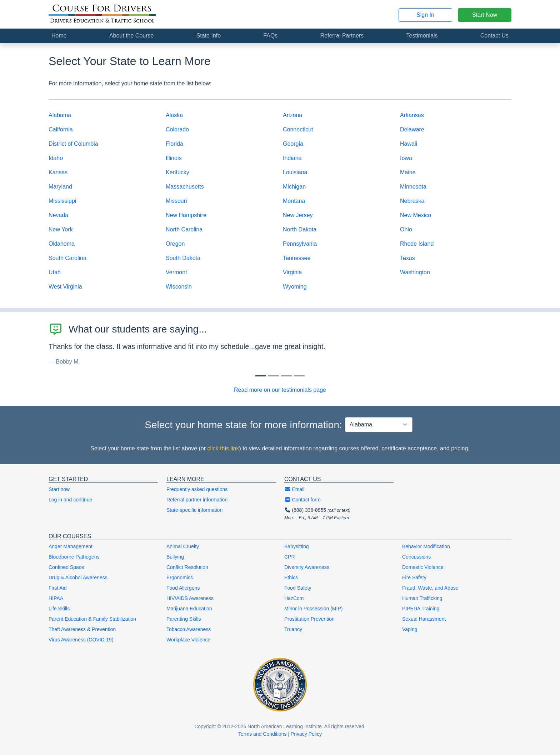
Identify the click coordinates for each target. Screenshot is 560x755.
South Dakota (183, 258)
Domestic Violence (423, 567)
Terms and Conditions (262, 734)
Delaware (412, 129)
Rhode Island (417, 244)
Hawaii (409, 144)
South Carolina (67, 258)
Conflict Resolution (187, 567)
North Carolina (184, 229)
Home (59, 36)
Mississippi (62, 201)
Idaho (56, 158)
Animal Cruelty (183, 546)
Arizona (292, 115)
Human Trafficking (422, 598)
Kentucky (177, 172)
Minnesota (413, 187)
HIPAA (56, 598)
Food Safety (298, 588)
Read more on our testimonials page (280, 390)
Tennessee (297, 258)
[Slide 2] (286, 376)
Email (294, 489)
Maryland (60, 187)
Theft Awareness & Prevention (82, 629)
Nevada (58, 215)
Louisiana (295, 172)
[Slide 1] (274, 376)
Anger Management (71, 546)
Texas (407, 258)
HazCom (294, 598)
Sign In (425, 15)
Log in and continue (70, 500)
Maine (408, 172)
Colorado (177, 129)
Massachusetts (185, 187)
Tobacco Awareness (189, 629)
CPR (290, 557)
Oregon (175, 244)
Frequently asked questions (197, 489)
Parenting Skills (184, 619)
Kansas (58, 172)
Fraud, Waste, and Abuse (430, 588)
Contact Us (494, 36)
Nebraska (412, 201)
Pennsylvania (300, 244)
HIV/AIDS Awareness (190, 598)
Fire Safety (414, 577)
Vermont (176, 272)
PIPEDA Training (421, 609)
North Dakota (300, 229)
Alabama (60, 115)
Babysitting (296, 546)
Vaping (410, 629)
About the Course (132, 36)
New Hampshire (186, 215)
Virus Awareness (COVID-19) (81, 640)
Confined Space (66, 567)
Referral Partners (342, 36)
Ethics (291, 577)
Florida (174, 144)
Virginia (292, 272)
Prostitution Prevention (309, 619)
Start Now (485, 15)
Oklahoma (62, 244)
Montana (294, 201)
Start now (59, 489)
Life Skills (59, 609)
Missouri (176, 201)
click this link (223, 448)
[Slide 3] (299, 376)
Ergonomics (180, 577)
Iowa (406, 158)
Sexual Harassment (424, 619)
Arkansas (412, 115)
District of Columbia (73, 144)
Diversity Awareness (307, 567)
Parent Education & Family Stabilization (92, 619)
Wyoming (295, 287)
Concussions (416, 557)
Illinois (174, 158)
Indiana (292, 158)
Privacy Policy (306, 734)
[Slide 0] (261, 376)
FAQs (270, 36)
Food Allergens (183, 588)
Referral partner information (197, 500)
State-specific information (194, 510)
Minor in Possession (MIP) (313, 609)
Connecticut (298, 129)
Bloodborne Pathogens (74, 557)
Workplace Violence (188, 640)
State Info (209, 36)
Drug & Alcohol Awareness (78, 577)
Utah (55, 272)
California (61, 129)
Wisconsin (179, 287)
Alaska (174, 115)
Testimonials (422, 36)
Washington (415, 272)
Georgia (293, 144)
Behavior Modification (426, 546)
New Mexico (416, 215)
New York (61, 229)
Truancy (293, 629)
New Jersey (298, 215)
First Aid (58, 588)
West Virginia (65, 287)
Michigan (294, 187)
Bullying (175, 557)
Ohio (406, 229)
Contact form (302, 500)
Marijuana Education (189, 609)
